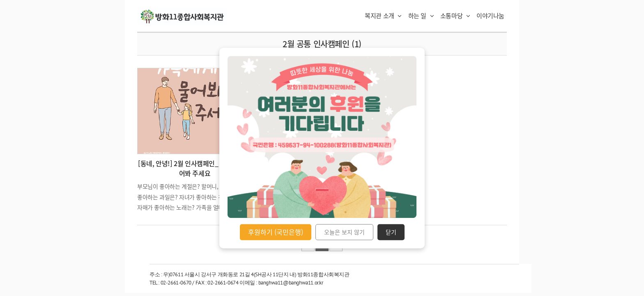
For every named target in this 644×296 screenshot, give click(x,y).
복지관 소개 (383, 16)
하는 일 (421, 16)
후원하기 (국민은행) (276, 232)
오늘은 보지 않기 (344, 232)
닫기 (391, 232)
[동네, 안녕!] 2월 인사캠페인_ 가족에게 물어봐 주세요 (195, 168)
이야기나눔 (490, 16)
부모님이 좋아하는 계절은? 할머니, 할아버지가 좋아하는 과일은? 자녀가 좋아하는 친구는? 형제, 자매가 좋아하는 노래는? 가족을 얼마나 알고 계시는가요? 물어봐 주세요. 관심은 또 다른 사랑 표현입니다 (194, 207)
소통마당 (455, 16)
